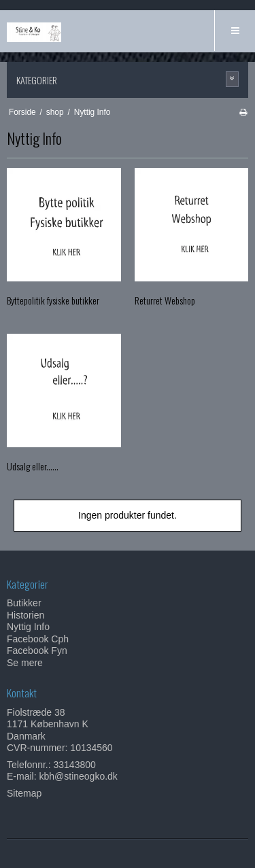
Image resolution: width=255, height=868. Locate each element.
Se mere (25, 663)
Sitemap (24, 793)
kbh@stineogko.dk (78, 776)
